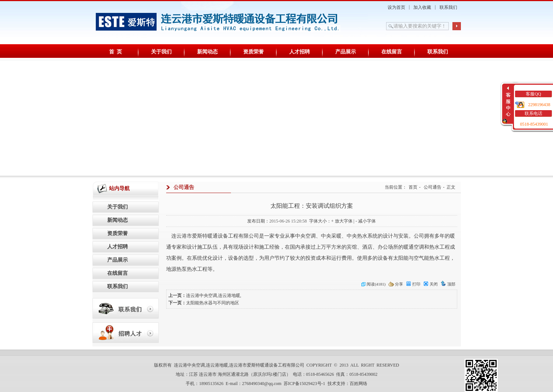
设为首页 (396, 7)
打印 (413, 284)
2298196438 (539, 105)
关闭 (430, 284)
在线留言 (392, 52)
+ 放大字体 (342, 221)
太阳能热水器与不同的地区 (213, 303)
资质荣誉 (253, 52)
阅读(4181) (373, 284)
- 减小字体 (366, 221)
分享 (396, 284)
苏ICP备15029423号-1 (304, 384)
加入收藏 (422, 7)
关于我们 (161, 52)
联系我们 (448, 7)
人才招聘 (300, 52)
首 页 (115, 52)
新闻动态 (207, 52)
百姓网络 (358, 384)
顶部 (448, 284)
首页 (413, 187)
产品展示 (346, 52)
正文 (451, 187)
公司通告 (433, 187)
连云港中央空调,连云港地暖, (214, 295)
